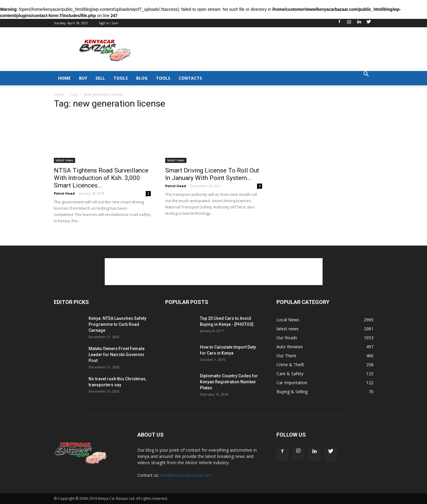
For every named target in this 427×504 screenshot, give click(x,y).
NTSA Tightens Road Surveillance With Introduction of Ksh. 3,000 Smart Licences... (101, 178)
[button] (366, 75)
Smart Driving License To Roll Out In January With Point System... (212, 174)
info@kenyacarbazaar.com (186, 475)
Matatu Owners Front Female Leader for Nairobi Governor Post (117, 355)
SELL (100, 78)
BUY (83, 78)
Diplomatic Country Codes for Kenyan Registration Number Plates (229, 382)
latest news (64, 160)
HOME (64, 78)
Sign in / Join (108, 23)
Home (59, 94)
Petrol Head (64, 193)
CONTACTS (190, 78)
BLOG (142, 78)
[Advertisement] (265, 49)
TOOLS (121, 78)
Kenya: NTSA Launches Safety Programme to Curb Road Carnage (117, 324)
